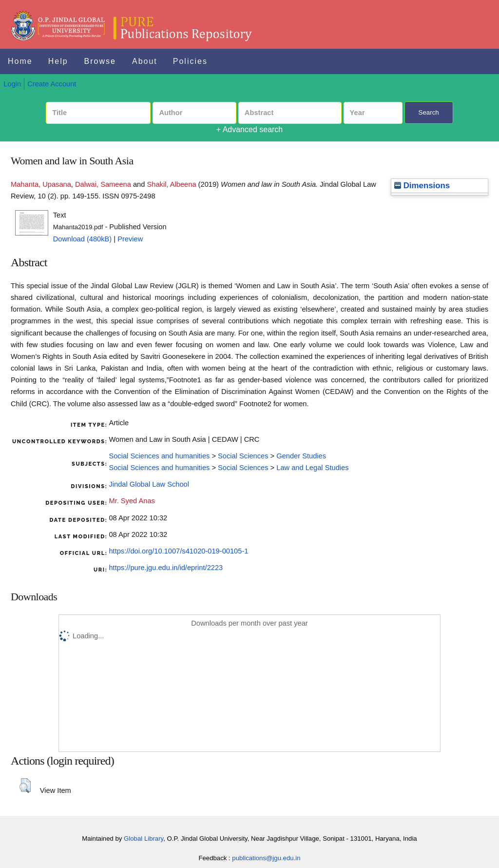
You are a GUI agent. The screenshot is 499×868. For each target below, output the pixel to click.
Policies (190, 61)
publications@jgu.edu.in (266, 858)
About (145, 61)
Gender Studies (301, 456)
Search (429, 112)
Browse (100, 61)
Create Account (52, 84)
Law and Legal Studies (312, 468)
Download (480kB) (83, 239)
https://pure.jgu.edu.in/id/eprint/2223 (166, 568)
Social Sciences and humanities (159, 456)
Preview (130, 239)
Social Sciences (243, 456)
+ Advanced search (250, 129)
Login (12, 84)
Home (20, 61)
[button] (25, 786)
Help (58, 61)
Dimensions (422, 186)
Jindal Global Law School (149, 484)
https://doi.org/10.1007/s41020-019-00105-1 (178, 551)
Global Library (144, 838)
